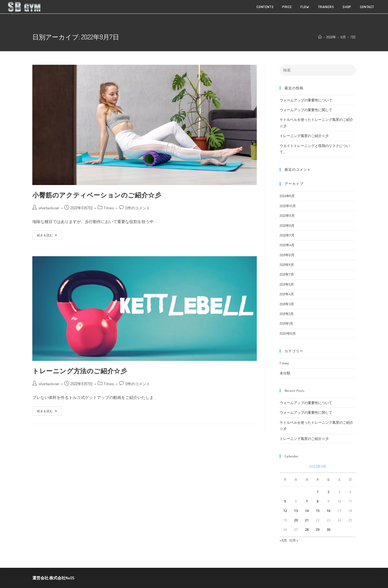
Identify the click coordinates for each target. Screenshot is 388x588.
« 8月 (283, 540)
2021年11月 (287, 265)
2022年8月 (287, 225)
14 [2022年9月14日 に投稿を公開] (307, 511)
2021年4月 (287, 294)
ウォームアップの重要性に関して (306, 110)
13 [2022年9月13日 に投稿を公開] (296, 511)
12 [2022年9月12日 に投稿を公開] (285, 511)
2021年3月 (287, 304)
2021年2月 (287, 314)
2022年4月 (287, 245)
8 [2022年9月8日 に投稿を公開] (318, 501)
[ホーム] (320, 37)
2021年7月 (287, 274)
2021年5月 (287, 284)
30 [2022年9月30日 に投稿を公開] (328, 530)
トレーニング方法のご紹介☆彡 (80, 371)
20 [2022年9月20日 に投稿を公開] (296, 520)
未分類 (285, 373)
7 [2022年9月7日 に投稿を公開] (307, 501)
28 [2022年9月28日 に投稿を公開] (307, 530)
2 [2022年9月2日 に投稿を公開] (329, 492)
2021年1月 (286, 323)
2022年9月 (287, 216)
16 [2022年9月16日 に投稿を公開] (328, 511)
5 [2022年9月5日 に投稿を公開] (285, 501)
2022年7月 (287, 235)
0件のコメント (138, 208)
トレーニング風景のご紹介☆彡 (304, 136)
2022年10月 (288, 206)
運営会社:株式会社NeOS (53, 578)
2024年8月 (287, 196)
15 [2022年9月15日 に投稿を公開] (318, 511)
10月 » (294, 540)
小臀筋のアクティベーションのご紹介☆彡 (97, 195)
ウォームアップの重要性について (306, 100)
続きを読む (47, 234)
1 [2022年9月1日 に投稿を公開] (318, 492)
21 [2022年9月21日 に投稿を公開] (307, 520)
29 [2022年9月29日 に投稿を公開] (318, 530)
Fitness (109, 208)
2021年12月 (287, 255)
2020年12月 (288, 333)
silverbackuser (49, 208)
